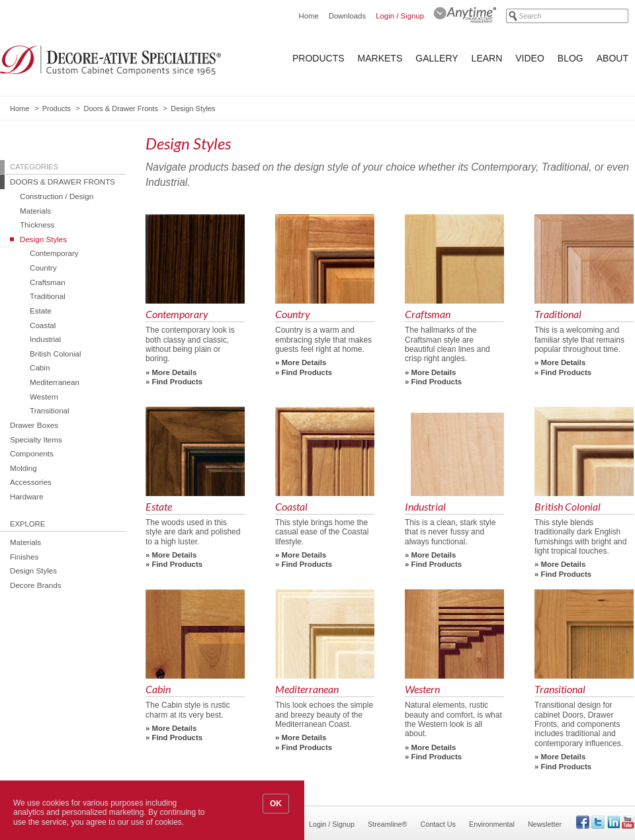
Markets (380, 58)
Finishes (24, 557)
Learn (487, 58)
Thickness (37, 225)
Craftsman (48, 282)
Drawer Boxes (34, 425)
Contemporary (54, 253)
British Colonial (56, 354)
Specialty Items (36, 440)
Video (530, 58)
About (613, 58)
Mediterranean (55, 382)
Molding (23, 468)
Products (318, 58)
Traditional (48, 296)
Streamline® (388, 824)
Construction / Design (57, 196)
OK (276, 804)
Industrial (45, 339)
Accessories (31, 482)
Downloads (347, 16)
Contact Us (438, 824)
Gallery (437, 58)
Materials (35, 211)
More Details (175, 372)
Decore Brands (36, 585)
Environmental (492, 824)
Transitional (50, 410)
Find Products (178, 382)
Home (308, 16)
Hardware (26, 496)
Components (32, 453)
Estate (41, 311)
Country (43, 268)
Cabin (40, 367)
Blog (571, 58)
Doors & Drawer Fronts (120, 108)
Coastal (43, 325)
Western (44, 397)
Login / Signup (400, 16)
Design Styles (43, 239)
